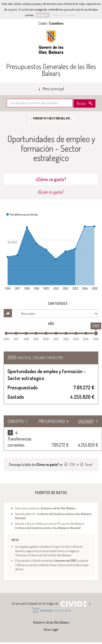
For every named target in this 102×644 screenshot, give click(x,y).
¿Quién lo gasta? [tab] (51, 192)
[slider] (96, 333)
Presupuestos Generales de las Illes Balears (51, 70)
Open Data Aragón (51, 610)
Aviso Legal (51, 629)
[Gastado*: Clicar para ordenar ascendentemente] (87, 421)
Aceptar (43, 15)
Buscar (82, 103)
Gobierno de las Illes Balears (51, 42)
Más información (64, 15)
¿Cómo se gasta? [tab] (51, 179)
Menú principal (53, 89)
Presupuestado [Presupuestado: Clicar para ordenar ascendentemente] (52, 421)
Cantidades (58, 303)
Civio (73, 604)
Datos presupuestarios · (45, 508)
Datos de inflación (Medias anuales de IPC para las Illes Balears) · (50, 526)
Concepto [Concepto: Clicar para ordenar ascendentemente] (16, 421)
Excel (88, 464)
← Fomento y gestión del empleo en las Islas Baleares (53, 118)
